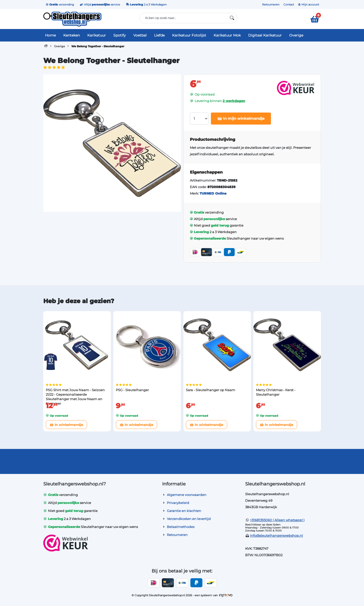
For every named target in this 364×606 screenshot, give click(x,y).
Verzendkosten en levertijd (186, 519)
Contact (289, 5)
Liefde (159, 35)
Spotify (120, 35)
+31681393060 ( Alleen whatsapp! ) (277, 520)
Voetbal (140, 35)
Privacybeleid (176, 503)
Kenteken (72, 35)
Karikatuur (97, 35)
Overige (296, 35)
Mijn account (308, 5)
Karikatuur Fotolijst (189, 35)
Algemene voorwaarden (184, 495)
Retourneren (271, 5)
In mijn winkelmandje (241, 118)
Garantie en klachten (182, 511)
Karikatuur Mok (227, 35)
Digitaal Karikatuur (265, 35)
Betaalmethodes (178, 527)
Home (50, 35)
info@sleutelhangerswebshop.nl (276, 535)
